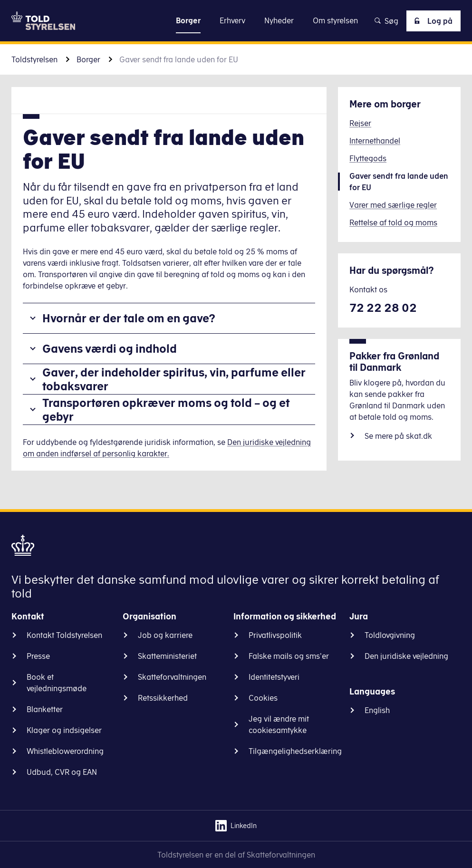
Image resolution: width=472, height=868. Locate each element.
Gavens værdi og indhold (110, 348)
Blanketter (45, 709)
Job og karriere (165, 635)
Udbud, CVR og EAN (62, 772)
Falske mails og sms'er (289, 656)
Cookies (263, 698)
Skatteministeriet (167, 656)
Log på (432, 21)
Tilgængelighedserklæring (295, 751)
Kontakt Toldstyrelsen (64, 635)
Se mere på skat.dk (398, 436)
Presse (38, 656)
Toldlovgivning (390, 635)
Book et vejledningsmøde (57, 683)
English (377, 710)
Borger (88, 59)
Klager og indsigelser (64, 730)
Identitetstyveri (274, 677)
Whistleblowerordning (65, 751)
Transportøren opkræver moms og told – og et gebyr (166, 410)
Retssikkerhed (163, 698)
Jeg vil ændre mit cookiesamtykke (279, 724)
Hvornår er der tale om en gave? (129, 318)
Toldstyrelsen (34, 59)
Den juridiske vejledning (406, 656)
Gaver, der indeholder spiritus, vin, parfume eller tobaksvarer (174, 379)
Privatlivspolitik (275, 635)
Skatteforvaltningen (172, 677)
